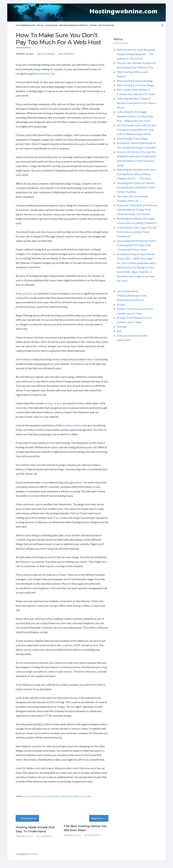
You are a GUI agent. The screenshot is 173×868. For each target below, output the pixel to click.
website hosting (45, 73)
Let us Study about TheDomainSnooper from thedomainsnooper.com (132, 296)
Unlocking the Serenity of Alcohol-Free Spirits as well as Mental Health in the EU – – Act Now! (137, 174)
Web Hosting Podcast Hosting (135, 81)
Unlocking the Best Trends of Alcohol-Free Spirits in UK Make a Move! (136, 103)
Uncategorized (46, 54)
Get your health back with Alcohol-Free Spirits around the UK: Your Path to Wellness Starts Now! (137, 130)
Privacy (121, 304)
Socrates (34, 854)
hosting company (72, 425)
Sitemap (104, 25)
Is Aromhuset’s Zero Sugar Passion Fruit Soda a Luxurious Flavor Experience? (137, 232)
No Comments (67, 54)
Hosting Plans (56, 25)
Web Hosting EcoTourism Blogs (135, 85)
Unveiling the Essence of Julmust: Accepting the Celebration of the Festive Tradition (136, 187)
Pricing (44, 25)
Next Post (99, 818)
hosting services (53, 403)
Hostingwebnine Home (27, 25)
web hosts (27, 293)
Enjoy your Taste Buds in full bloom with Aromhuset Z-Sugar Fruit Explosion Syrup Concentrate (137, 210)
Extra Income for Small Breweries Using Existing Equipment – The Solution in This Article (136, 54)
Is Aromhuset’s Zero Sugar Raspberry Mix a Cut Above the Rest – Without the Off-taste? (135, 116)
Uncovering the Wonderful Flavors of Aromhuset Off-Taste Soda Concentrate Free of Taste (137, 245)
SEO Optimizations (119, 25)
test (119, 331)
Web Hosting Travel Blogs (132, 138)
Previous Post (27, 818)
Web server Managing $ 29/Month (82, 25)
